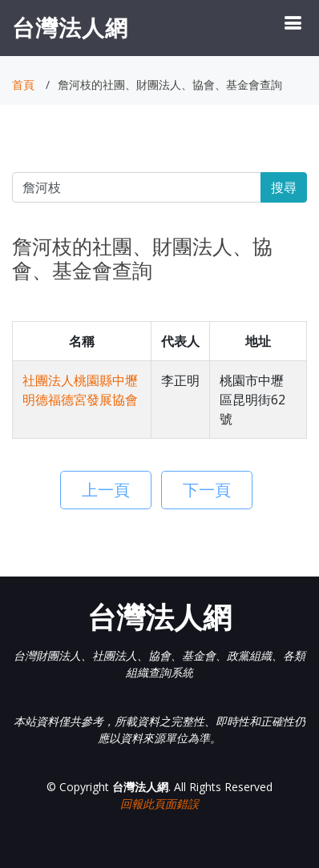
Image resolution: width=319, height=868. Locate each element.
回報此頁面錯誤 (159, 804)
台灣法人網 (70, 27)
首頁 (23, 84)
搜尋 (284, 187)
